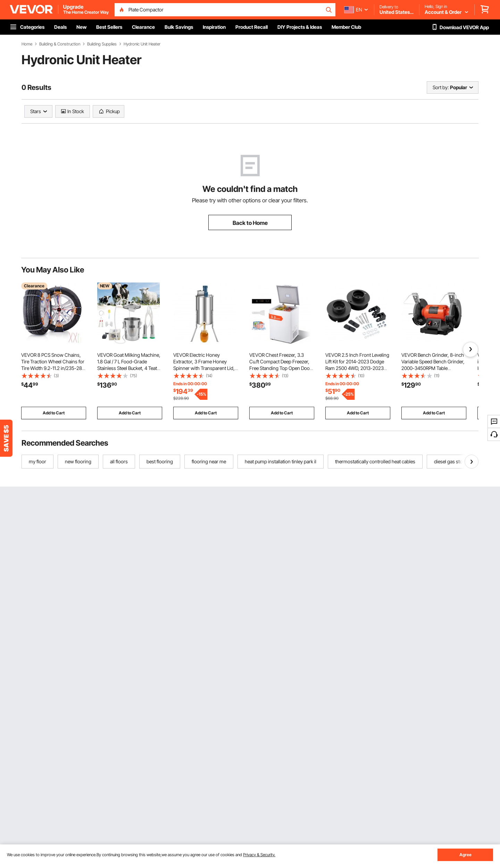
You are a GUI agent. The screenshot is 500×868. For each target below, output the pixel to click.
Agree (465, 855)
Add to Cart (54, 413)
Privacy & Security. (259, 855)
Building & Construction (60, 44)
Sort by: (441, 87)
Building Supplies (102, 44)
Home (27, 44)
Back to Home (250, 223)
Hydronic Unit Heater (142, 44)
